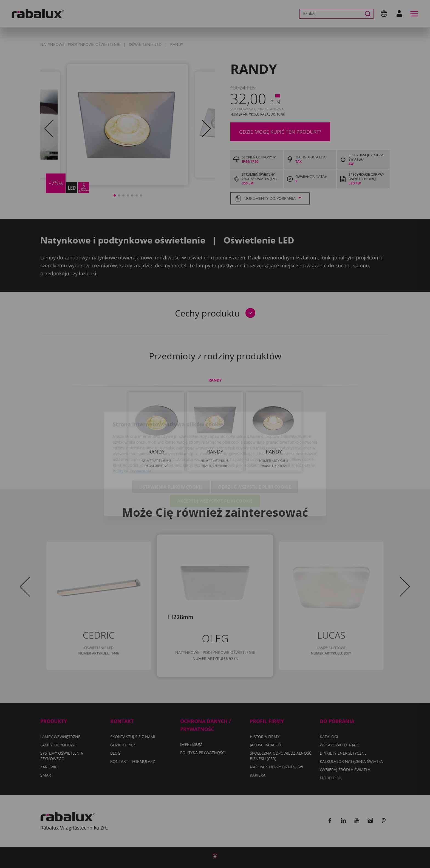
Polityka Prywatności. (133, 441)
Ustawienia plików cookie (171, 457)
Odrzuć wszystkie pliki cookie (254, 457)
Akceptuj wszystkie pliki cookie (215, 471)
